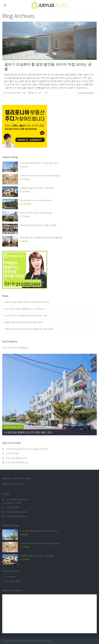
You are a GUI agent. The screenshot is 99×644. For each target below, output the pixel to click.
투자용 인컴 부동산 (13, 581)
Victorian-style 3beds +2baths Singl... (36, 213)
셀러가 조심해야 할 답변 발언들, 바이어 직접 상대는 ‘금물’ (48, 66)
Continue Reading (86, 93)
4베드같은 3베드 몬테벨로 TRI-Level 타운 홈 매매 (41, 237)
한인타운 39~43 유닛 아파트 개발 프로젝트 (38, 225)
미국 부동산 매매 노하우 (16, 93)
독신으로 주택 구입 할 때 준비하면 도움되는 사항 (26, 315)
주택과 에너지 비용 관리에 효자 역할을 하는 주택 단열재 (29, 329)
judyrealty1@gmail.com (17, 458)
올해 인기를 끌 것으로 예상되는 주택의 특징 (24, 322)
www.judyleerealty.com (17, 516)
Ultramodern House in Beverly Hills (36, 200)
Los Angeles (10, 577)
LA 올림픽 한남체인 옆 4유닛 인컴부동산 (37, 188)
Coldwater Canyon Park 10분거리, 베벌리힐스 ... (41, 175)
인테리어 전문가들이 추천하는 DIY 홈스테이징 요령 (27, 302)
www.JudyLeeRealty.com (17, 462)
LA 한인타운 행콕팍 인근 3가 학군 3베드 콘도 (39, 163)
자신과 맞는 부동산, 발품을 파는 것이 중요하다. (25, 309)
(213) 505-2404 (12, 453)
